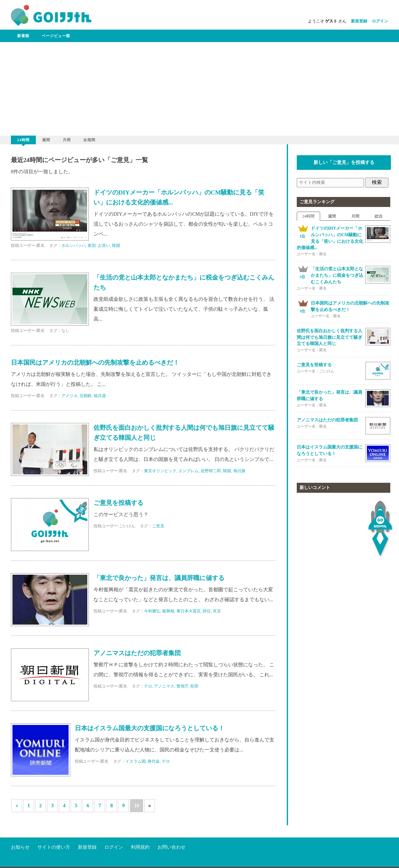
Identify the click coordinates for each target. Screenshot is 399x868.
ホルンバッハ (74, 245)
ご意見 (158, 526)
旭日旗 (239, 471)
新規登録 (359, 21)
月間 (67, 140)
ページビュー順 (56, 36)
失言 (217, 611)
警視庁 (183, 686)
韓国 (116, 245)
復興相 (168, 611)
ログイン (380, 21)
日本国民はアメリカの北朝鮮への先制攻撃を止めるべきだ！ (95, 363)
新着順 (23, 36)
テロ (148, 686)
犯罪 (195, 686)
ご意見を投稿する (118, 503)
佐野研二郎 (211, 471)
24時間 (23, 140)
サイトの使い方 (54, 835)
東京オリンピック (160, 471)
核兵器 (100, 396)
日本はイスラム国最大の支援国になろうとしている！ (150, 728)
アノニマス (164, 686)
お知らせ (20, 835)
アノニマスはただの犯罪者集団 (137, 653)
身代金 (154, 761)
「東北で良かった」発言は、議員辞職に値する (159, 578)
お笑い (104, 245)
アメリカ (70, 396)
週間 (46, 140)
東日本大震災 (189, 611)
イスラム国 (135, 761)
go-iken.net (48, 862)
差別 (92, 245)
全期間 (89, 140)
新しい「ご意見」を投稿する (344, 162)
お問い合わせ (171, 835)
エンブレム (188, 471)
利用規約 (140, 835)
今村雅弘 (152, 611)
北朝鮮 (86, 396)
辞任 (207, 611)
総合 (379, 216)
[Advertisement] (199, 89)
